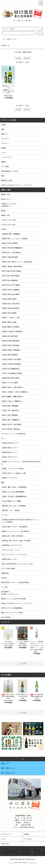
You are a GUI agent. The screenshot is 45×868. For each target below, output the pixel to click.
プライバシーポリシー (25, 852)
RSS (35, 852)
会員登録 (26, 834)
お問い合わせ (5, 844)
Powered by (22, 863)
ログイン (4, 839)
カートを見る (28, 839)
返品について (36, 850)
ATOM (38, 852)
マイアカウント (6, 834)
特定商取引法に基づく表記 (12, 852)
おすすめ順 (18, 52)
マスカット (15, 39)
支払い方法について (15, 850)
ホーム (4, 39)
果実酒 (9, 39)
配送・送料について (26, 850)
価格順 (24, 52)
